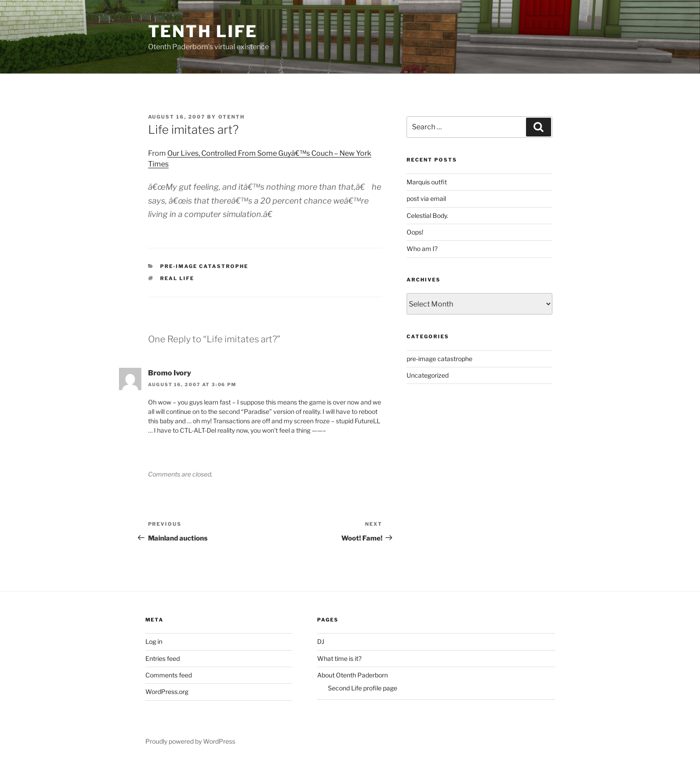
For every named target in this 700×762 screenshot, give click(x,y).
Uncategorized (428, 375)
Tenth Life (203, 31)
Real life (177, 278)
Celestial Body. (427, 215)
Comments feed (169, 675)
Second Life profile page (363, 688)
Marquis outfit (427, 182)
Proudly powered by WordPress (190, 741)
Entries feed (163, 658)
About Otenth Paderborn (352, 675)
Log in (154, 641)
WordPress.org (167, 692)
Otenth (232, 117)
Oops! (415, 232)
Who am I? (422, 249)
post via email (426, 198)
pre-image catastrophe (204, 266)
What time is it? (339, 658)
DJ (321, 641)
